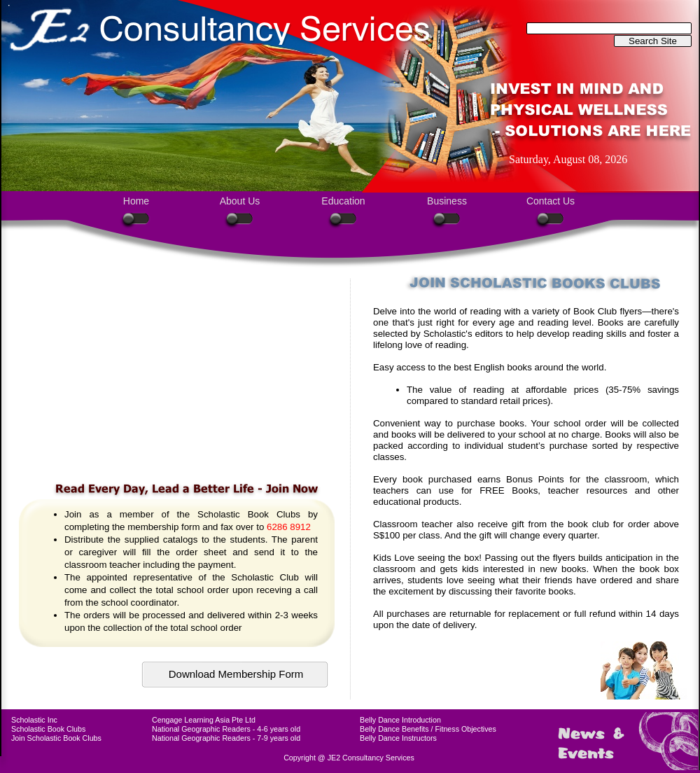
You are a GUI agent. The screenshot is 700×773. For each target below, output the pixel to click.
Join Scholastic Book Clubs (56, 738)
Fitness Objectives (466, 729)
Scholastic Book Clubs (48, 729)
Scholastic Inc (34, 720)
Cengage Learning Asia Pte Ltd (204, 720)
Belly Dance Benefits (394, 729)
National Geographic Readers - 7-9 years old (226, 738)
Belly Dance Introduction (400, 720)
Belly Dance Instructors (398, 738)
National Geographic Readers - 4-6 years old (226, 729)
